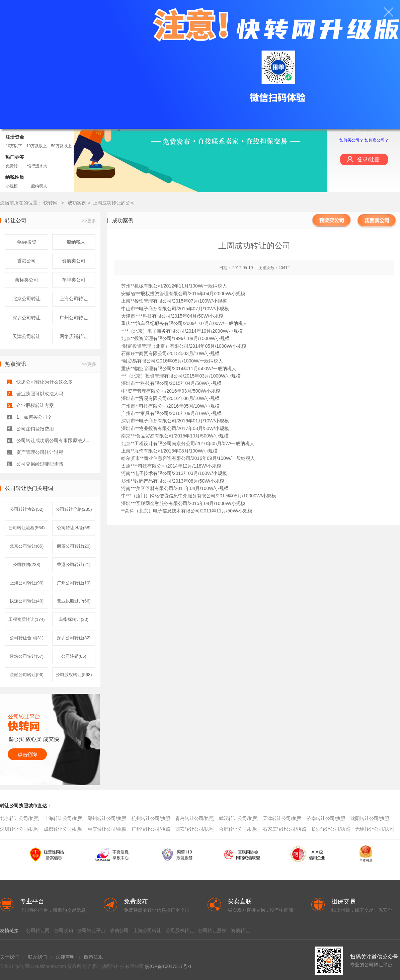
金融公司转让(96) (27, 675)
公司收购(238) (26, 564)
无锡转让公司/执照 (375, 829)
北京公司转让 (26, 299)
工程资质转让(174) (26, 619)
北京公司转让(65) (27, 546)
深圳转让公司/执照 (19, 829)
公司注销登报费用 (35, 429)
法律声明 (65, 957)
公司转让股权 (212, 930)
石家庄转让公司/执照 (285, 829)
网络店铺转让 (74, 336)
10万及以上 (37, 146)
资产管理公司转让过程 (40, 452)
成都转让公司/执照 (63, 829)
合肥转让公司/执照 (238, 829)
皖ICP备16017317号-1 (168, 966)
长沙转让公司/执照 (331, 829)
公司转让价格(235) (74, 509)
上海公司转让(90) (27, 583)
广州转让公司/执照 (151, 829)
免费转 (12, 166)
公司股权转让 (180, 930)
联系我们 (37, 957)
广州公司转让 (74, 318)
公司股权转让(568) (74, 675)
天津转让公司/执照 (282, 818)
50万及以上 (61, 146)
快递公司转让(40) (27, 601)
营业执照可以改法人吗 (40, 394)
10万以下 (14, 146)
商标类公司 (26, 280)
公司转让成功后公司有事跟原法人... (54, 440)
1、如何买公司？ (34, 417)
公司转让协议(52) (27, 509)
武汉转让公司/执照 (238, 818)
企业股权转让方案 (35, 405)
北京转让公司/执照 (19, 818)
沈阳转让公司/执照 (370, 818)
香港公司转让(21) (74, 564)
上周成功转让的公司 (114, 203)
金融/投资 (27, 242)
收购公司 (119, 930)
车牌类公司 (74, 280)
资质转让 (240, 930)
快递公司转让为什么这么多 (45, 382)
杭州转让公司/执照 (151, 818)
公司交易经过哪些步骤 (40, 464)
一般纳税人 (37, 186)
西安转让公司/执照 (195, 829)
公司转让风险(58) (74, 528)
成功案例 (78, 203)
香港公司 (26, 261)
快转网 (51, 203)
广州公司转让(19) (74, 583)
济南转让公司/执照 (326, 818)
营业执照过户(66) (74, 601)
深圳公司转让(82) (74, 638)
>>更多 (89, 221)
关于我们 (9, 957)
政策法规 (93, 957)
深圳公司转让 (26, 318)
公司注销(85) (74, 656)
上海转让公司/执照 (63, 818)
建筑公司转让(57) (27, 656)
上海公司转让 (74, 299)
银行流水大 (37, 166)
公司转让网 (38, 930)
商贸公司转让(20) (74, 546)
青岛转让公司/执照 (195, 818)
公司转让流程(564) (26, 528)
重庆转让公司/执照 (107, 829)
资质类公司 (74, 261)
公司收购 (64, 930)
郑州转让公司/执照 (107, 818)
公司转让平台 (91, 930)
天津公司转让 (26, 336)
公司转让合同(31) (27, 638)
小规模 (12, 186)
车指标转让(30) (74, 619)
